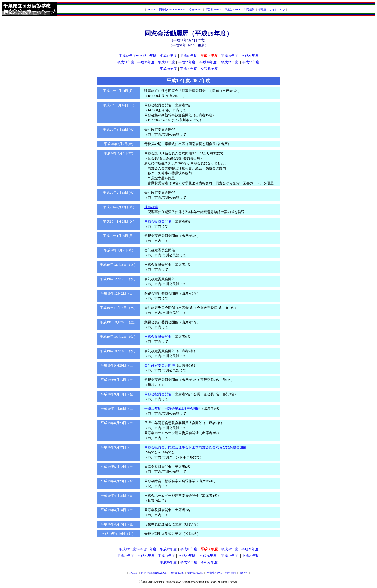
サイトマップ (277, 10)
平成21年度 (250, 56)
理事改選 (151, 207)
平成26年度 (208, 62)
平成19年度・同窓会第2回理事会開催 (172, 409)
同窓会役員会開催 (158, 221)
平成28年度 (251, 62)
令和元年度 (209, 69)
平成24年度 (166, 62)
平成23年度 (146, 62)
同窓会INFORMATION (172, 10)
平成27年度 (229, 62)
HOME (151, 10)
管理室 (262, 10)
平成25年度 (187, 62)
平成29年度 (168, 69)
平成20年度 (229, 56)
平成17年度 (168, 56)
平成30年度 (189, 69)
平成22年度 (126, 62)
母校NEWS (195, 10)
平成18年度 (189, 56)
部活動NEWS (213, 10)
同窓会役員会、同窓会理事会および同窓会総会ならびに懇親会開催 (195, 447)
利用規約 (249, 10)
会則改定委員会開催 (160, 365)
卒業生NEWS (232, 10)
